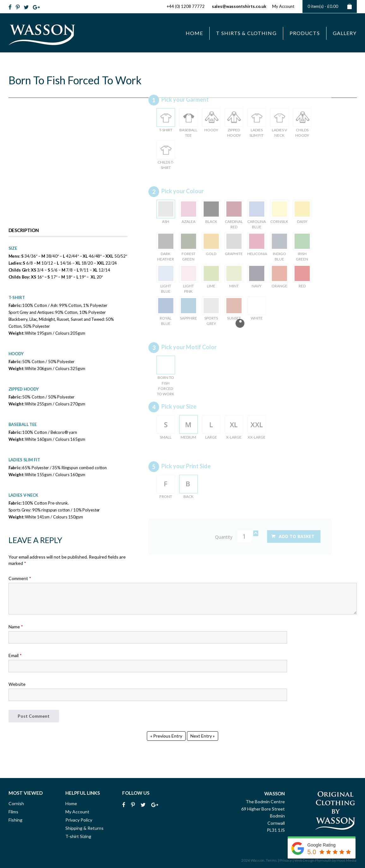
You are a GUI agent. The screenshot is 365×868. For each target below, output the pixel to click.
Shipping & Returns (84, 828)
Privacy (286, 860)
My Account (283, 6)
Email (15, 655)
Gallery (345, 33)
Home (194, 33)
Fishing (15, 820)
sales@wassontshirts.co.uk (239, 6)
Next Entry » (203, 736)
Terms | (272, 860)
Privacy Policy (79, 820)
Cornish (16, 803)
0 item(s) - (330, 6)
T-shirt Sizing (78, 836)
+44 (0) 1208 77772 (186, 6)
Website (17, 684)
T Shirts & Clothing (246, 33)
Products (305, 33)
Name (16, 627)
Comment (20, 578)
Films (13, 812)
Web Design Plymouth (313, 860)
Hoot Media (347, 860)
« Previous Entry (166, 736)
